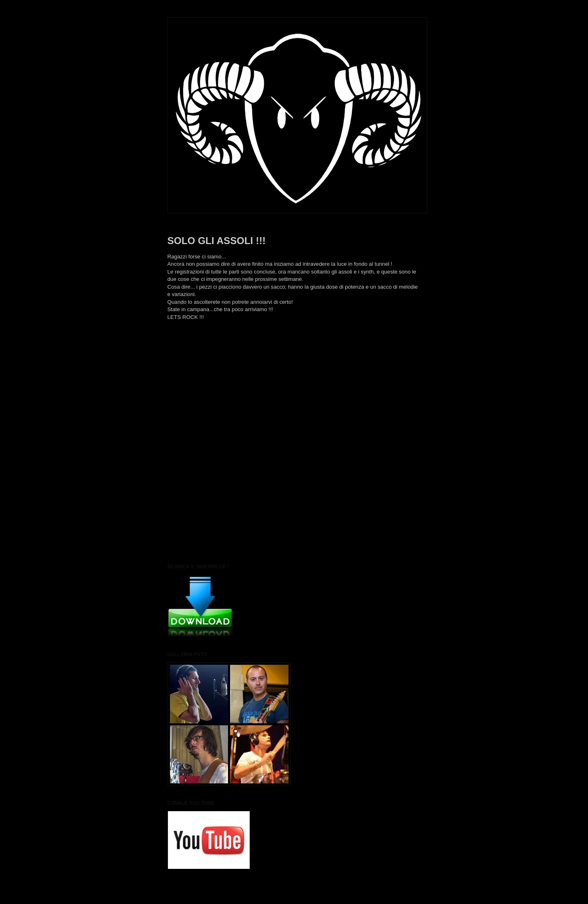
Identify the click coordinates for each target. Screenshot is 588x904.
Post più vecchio (401, 361)
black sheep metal (208, 342)
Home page (294, 361)
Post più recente (187, 361)
